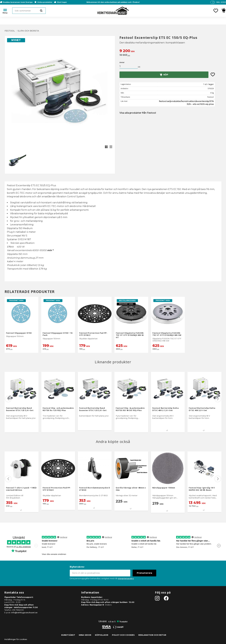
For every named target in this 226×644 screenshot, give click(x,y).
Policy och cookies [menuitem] (123, 635)
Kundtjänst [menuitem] (68, 635)
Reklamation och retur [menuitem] (152, 635)
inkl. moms (221, 2)
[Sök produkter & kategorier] (29, 11)
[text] (170, 51)
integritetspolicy (126, 578)
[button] (216, 11)
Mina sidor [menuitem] (85, 635)
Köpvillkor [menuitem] (102, 635)
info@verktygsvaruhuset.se (24, 613)
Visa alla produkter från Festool (138, 113)
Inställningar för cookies (16, 639)
